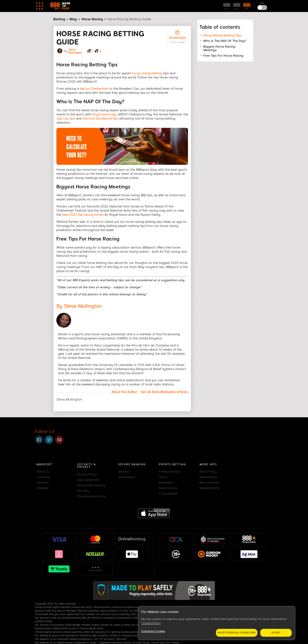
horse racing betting (147, 73)
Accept (276, 633)
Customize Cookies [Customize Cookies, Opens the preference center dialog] (153, 631)
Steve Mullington (75, 51)
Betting (59, 19)
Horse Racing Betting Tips (222, 35)
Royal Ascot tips (104, 114)
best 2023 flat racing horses (83, 215)
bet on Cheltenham (94, 89)
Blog (73, 19)
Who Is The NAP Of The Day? (225, 41)
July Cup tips (66, 119)
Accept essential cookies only (237, 633)
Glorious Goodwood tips (100, 119)
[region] (217, 623)
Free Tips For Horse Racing (223, 56)
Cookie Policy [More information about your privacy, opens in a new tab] (151, 623)
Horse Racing (92, 19)
